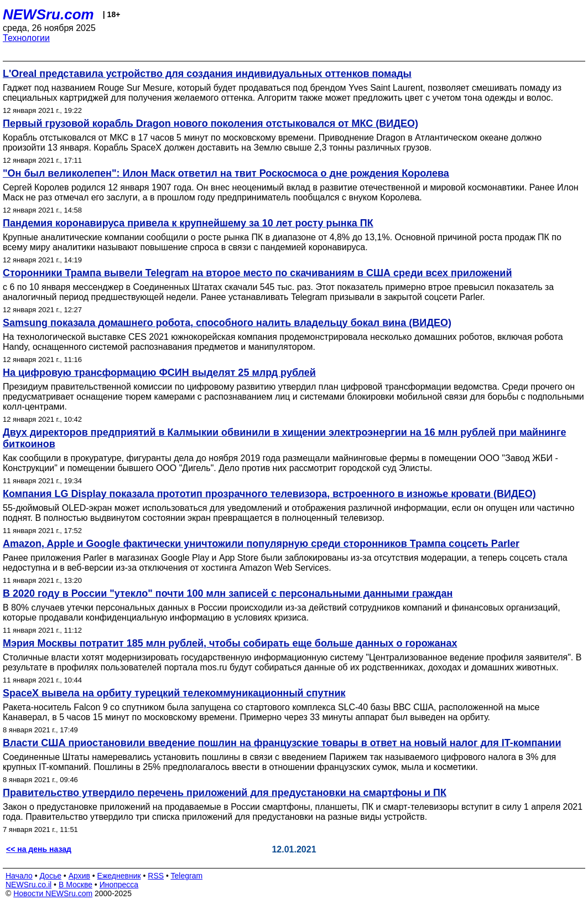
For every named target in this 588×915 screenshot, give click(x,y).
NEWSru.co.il (28, 885)
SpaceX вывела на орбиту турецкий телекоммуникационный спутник (174, 693)
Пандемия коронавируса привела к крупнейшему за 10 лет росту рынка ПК (188, 223)
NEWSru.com (48, 14)
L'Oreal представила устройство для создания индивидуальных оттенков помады (207, 74)
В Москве (76, 885)
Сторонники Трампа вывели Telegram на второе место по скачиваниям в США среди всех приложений (257, 273)
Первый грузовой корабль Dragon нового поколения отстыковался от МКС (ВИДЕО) (210, 123)
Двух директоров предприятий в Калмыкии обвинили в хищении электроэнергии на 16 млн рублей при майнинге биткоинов (284, 438)
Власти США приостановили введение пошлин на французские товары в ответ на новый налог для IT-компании (282, 743)
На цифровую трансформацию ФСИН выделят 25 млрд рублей (159, 373)
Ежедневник (119, 876)
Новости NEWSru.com (53, 893)
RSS (156, 876)
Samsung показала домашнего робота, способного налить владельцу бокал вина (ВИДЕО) (227, 323)
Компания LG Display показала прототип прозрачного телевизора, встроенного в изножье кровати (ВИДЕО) (269, 494)
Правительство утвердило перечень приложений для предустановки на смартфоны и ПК (225, 793)
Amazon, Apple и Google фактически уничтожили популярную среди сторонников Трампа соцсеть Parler (261, 544)
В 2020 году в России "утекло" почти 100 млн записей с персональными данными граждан (228, 593)
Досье (50, 876)
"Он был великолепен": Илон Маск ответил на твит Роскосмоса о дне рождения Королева (226, 173)
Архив (79, 876)
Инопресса (119, 885)
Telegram (187, 876)
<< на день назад (39, 849)
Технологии (26, 38)
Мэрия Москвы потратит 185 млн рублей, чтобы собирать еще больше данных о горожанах (230, 643)
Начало (19, 876)
